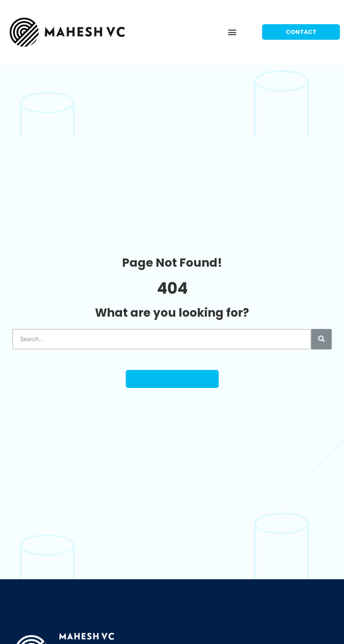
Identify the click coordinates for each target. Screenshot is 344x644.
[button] (232, 32)
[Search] (321, 339)
